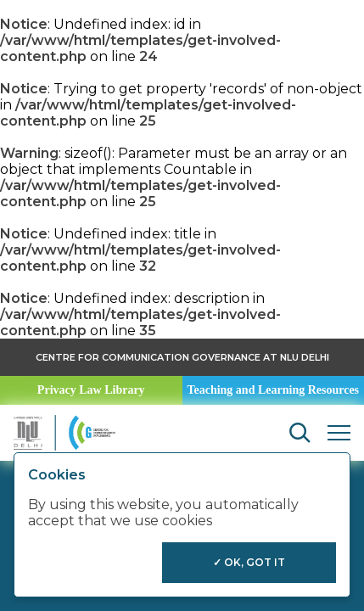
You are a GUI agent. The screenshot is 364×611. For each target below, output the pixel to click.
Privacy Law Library (91, 390)
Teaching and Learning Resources (273, 390)
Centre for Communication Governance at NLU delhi (182, 357)
